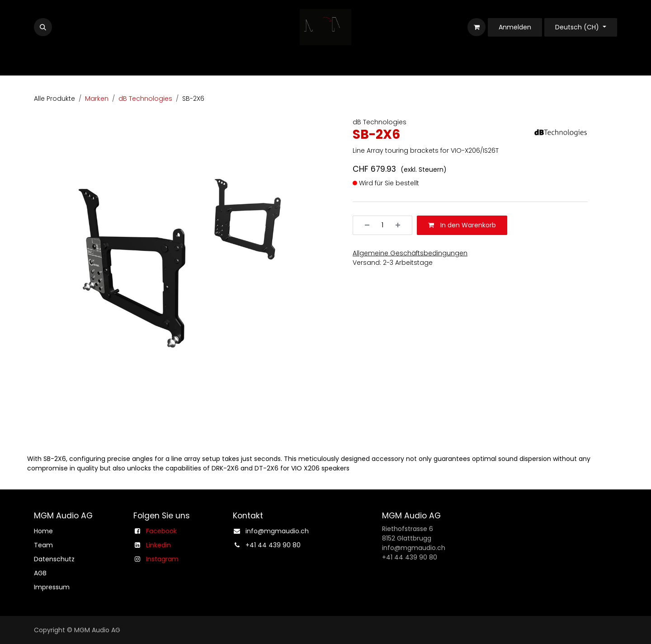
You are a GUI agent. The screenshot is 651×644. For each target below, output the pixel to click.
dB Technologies (145, 99)
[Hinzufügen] (401, 225)
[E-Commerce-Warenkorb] (476, 27)
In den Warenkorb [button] (462, 225)
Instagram (162, 559)
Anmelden (515, 27)
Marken (97, 99)
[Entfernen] (364, 225)
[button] (43, 27)
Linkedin (158, 545)
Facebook (161, 531)
